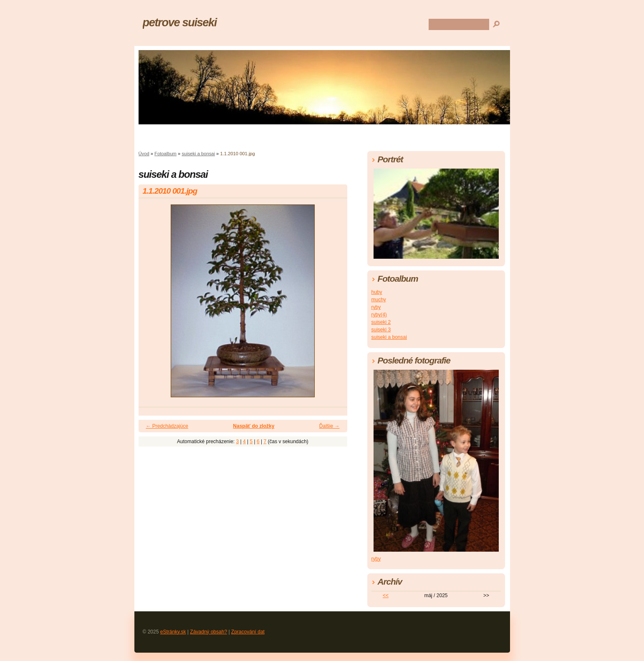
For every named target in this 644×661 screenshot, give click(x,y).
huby (377, 292)
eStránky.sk (173, 632)
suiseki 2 (381, 322)
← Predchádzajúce (167, 426)
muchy (379, 300)
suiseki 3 (381, 330)
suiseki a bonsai (198, 154)
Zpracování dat (248, 632)
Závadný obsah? (208, 632)
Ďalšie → (330, 426)
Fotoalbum (165, 154)
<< (386, 595)
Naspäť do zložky (254, 426)
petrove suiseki (180, 22)
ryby (376, 307)
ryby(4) (379, 315)
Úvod (144, 154)
